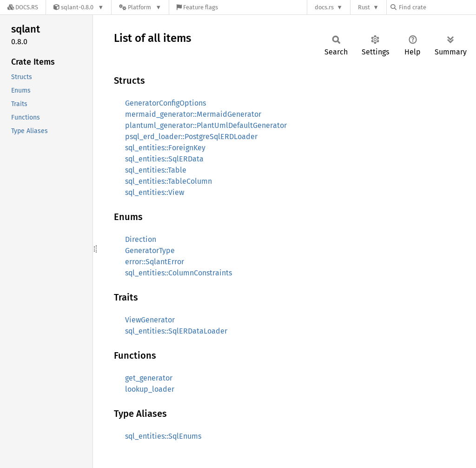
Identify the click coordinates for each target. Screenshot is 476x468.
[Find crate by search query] (437, 7)
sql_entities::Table (156, 170)
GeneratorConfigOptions (165, 103)
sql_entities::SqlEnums (163, 436)
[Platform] (140, 7)
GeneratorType (150, 251)
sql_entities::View (155, 192)
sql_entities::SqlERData (164, 159)
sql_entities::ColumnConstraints (178, 273)
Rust (364, 7)
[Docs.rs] (23, 7)
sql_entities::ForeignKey (165, 148)
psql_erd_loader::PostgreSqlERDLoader (191, 137)
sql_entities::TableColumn (169, 181)
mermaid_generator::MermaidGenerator (193, 114)
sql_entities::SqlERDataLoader (176, 331)
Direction (141, 239)
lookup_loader (150, 389)
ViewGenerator (150, 320)
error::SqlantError (155, 262)
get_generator (149, 378)
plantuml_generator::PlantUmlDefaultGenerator (206, 125)
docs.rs (324, 7)
